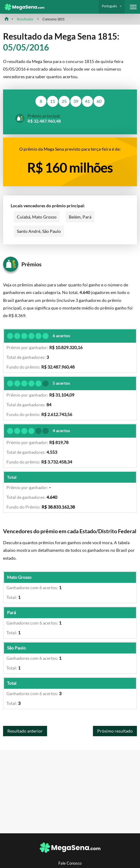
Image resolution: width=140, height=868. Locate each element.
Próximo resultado (115, 731)
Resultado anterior (25, 731)
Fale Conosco (70, 863)
